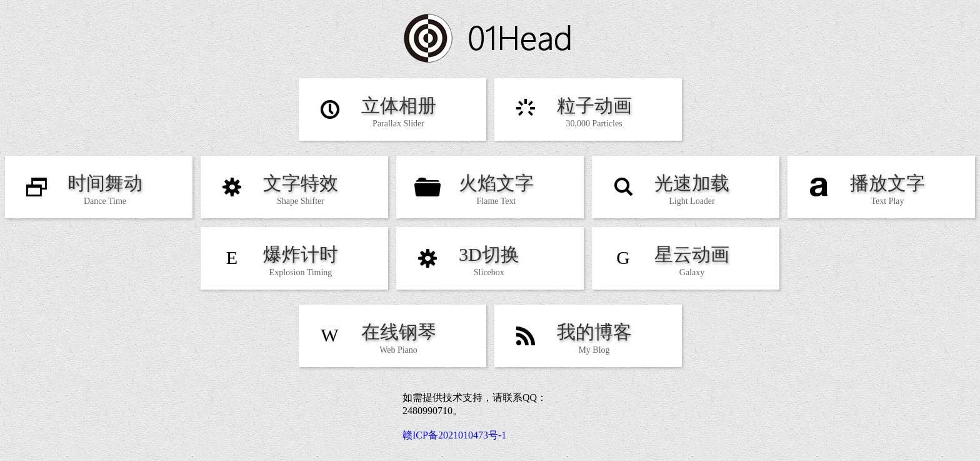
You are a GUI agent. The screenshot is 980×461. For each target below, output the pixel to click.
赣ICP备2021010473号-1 (454, 435)
